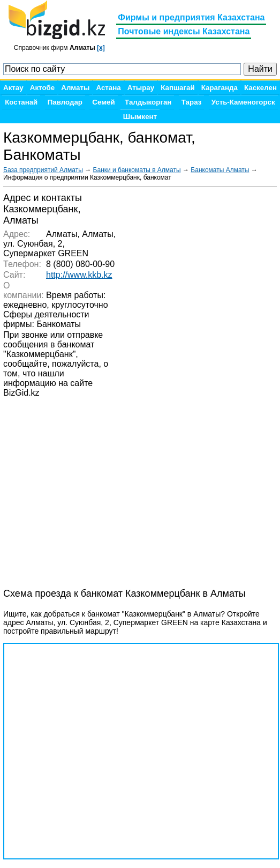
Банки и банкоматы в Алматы (137, 170)
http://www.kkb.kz (79, 275)
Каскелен (260, 88)
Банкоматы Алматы (220, 170)
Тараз (192, 102)
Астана (108, 88)
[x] (101, 48)
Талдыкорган (148, 102)
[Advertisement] (89, 548)
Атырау (141, 88)
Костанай (21, 102)
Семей (103, 102)
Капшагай (177, 88)
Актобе (42, 88)
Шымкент (140, 117)
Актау (13, 88)
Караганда (220, 88)
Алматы (75, 88)
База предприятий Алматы (43, 170)
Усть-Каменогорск (243, 102)
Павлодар (65, 102)
